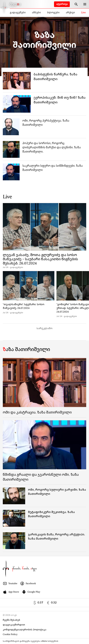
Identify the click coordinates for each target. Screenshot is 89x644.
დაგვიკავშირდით (14, 625)
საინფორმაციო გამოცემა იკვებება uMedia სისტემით (31, 641)
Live (83, 12)
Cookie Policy (10, 634)
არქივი (70, 12)
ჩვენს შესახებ (11, 620)
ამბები (36, 12)
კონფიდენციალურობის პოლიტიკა (25, 630)
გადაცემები (18, 12)
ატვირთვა (62, 4)
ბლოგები (53, 12)
